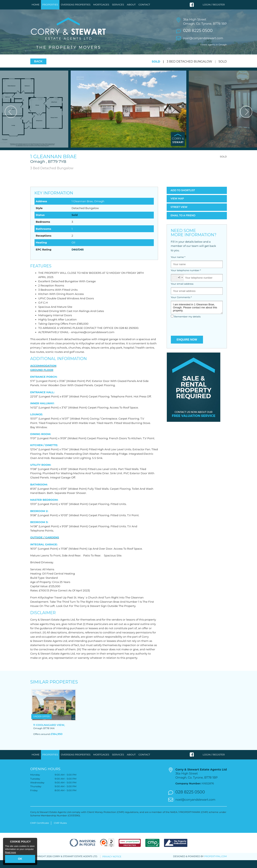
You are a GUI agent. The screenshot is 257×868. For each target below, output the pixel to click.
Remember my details (187, 325)
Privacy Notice (112, 864)
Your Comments (181, 305)
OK (20, 859)
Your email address (182, 292)
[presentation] (197, 335)
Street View (179, 215)
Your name (178, 265)
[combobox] (177, 286)
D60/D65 (78, 257)
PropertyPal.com (215, 864)
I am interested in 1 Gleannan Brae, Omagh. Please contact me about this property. (197, 315)
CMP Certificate (40, 831)
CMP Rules (60, 831)
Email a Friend (183, 223)
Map (177, 207)
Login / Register (214, 5)
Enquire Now (187, 347)
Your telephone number (186, 278)
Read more (10, 852)
